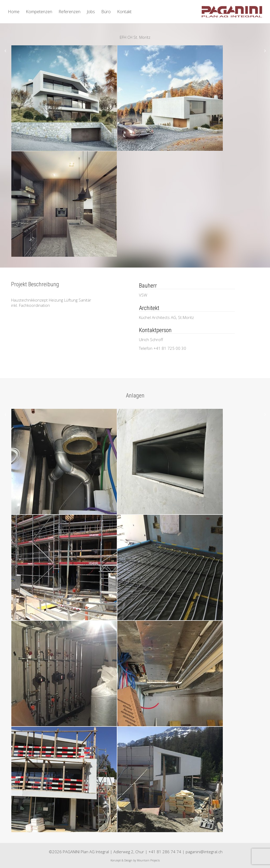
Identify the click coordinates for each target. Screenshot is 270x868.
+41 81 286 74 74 (165, 852)
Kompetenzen (39, 12)
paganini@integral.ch (204, 852)
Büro (106, 12)
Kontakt (124, 12)
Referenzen (69, 12)
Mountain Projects (148, 860)
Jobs (91, 12)
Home (14, 12)
